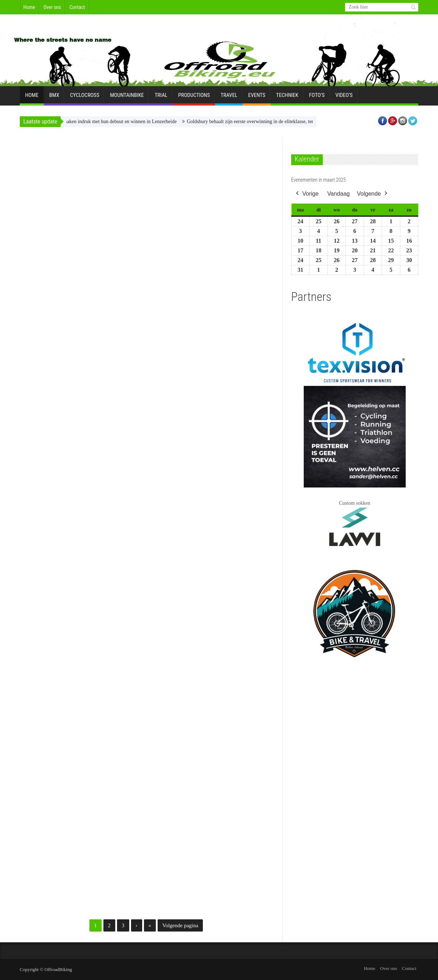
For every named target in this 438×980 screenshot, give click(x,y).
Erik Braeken (36, 242)
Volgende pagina (180, 925)
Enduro (159, 142)
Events (257, 98)
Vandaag (338, 193)
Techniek (287, 98)
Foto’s (317, 98)
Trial (161, 98)
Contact (77, 7)
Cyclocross (85, 98)
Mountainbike (127, 98)
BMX (54, 98)
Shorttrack (81, 142)
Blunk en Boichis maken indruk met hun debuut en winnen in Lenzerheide (113, 122)
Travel (229, 98)
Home (29, 7)
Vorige (306, 193)
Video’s (344, 98)
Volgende (373, 193)
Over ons (52, 7)
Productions (194, 98)
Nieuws (60, 142)
